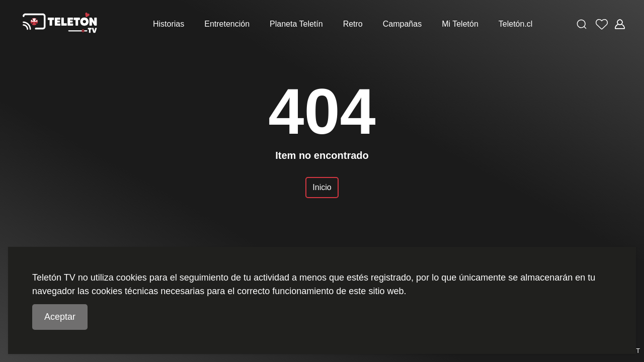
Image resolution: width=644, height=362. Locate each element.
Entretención (227, 24)
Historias (169, 24)
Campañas (402, 24)
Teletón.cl (516, 24)
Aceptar (60, 317)
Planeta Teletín (296, 24)
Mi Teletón (460, 24)
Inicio (322, 187)
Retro (353, 24)
